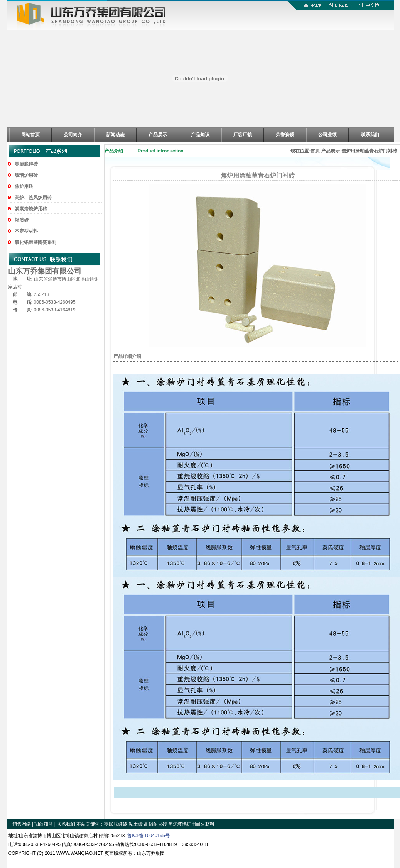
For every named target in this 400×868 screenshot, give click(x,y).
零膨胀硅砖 (26, 164)
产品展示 (158, 135)
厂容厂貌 (243, 135)
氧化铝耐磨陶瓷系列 (35, 242)
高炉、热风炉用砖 (33, 198)
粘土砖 (136, 824)
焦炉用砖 (24, 186)
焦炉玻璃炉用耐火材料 (191, 824)
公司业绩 (327, 135)
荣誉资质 (285, 135)
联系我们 (370, 135)
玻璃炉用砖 (26, 175)
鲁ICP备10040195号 (148, 836)
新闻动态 (115, 135)
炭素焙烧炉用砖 (31, 209)
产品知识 (200, 135)
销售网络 (22, 824)
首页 (315, 151)
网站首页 (30, 135)
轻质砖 (22, 220)
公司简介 (73, 135)
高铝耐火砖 (155, 824)
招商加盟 (44, 824)
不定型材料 (26, 231)
